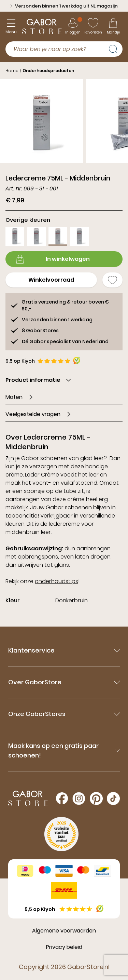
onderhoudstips (56, 581)
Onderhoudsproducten (48, 71)
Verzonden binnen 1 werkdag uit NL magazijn (64, 6)
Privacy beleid (64, 947)
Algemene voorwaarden (64, 931)
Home (12, 71)
